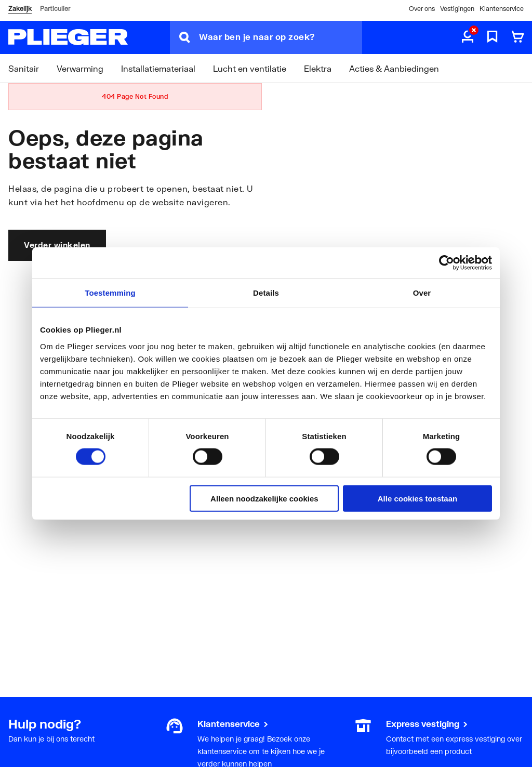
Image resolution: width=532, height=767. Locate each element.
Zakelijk (20, 9)
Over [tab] (422, 293)
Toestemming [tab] (110, 293)
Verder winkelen (57, 245)
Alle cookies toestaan (417, 498)
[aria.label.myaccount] (468, 37)
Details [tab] (266, 293)
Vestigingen (457, 9)
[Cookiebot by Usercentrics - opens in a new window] (447, 263)
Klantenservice (502, 9)
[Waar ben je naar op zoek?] (281, 37)
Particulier (55, 9)
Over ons (422, 9)
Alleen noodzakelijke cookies (264, 498)
